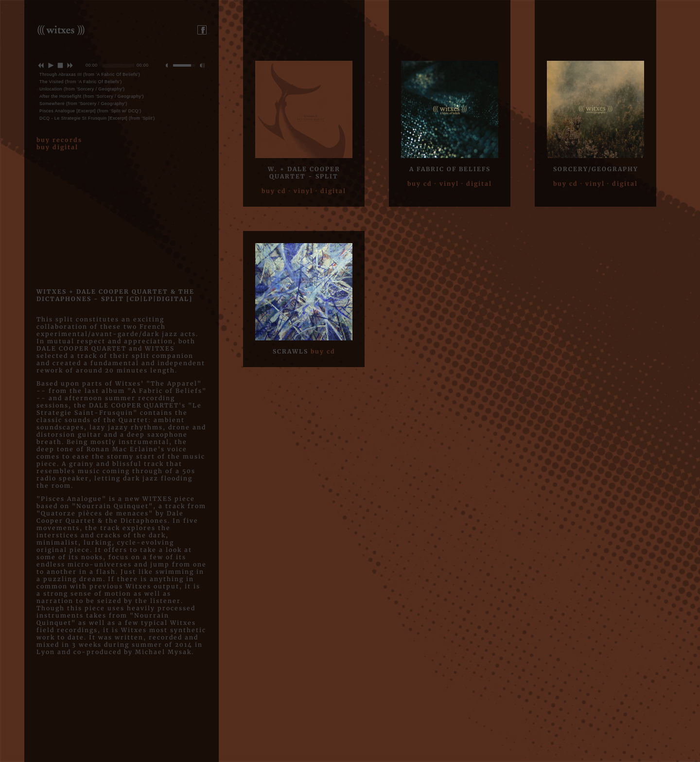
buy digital (57, 147)
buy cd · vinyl (287, 191)
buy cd (323, 351)
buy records (59, 140)
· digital (331, 191)
